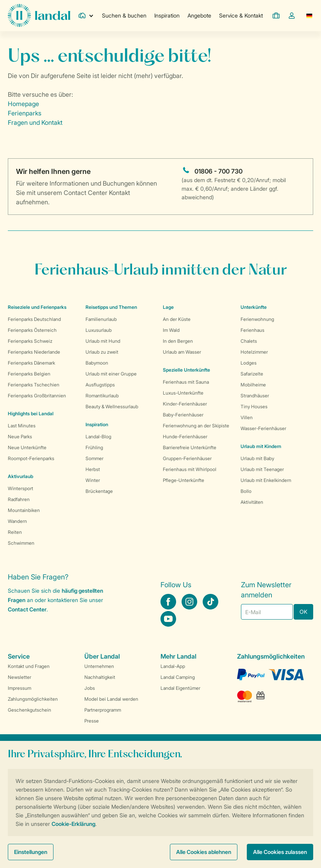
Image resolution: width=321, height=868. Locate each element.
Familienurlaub (101, 319)
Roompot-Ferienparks (31, 458)
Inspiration (167, 15)
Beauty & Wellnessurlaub (112, 407)
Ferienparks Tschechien (34, 385)
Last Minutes (22, 426)
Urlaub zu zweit (102, 352)
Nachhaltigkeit (100, 677)
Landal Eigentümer (180, 688)
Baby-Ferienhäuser (183, 415)
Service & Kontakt (241, 15)
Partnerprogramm (103, 710)
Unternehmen (99, 666)
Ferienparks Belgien (29, 374)
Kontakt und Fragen (29, 666)
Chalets (249, 341)
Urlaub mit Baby (257, 458)
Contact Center (27, 609)
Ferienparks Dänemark (31, 363)
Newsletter (20, 677)
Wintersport (21, 488)
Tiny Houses (254, 407)
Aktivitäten (252, 502)
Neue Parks (20, 437)
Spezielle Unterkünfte (186, 370)
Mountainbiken (24, 510)
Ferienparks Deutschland (34, 319)
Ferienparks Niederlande (34, 352)
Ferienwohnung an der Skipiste (196, 426)
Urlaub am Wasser (182, 352)
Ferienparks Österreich (32, 330)
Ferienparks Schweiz (30, 341)
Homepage (23, 104)
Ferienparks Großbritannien (37, 396)
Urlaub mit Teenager (262, 469)
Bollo (246, 491)
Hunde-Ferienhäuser (185, 437)
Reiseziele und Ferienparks (37, 307)
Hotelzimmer (254, 352)
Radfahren (19, 499)
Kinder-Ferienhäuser (185, 404)
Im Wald (171, 330)
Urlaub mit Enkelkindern (266, 480)
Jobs (90, 688)
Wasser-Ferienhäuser (263, 428)
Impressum (20, 688)
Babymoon (97, 363)
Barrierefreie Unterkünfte (190, 447)
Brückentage (99, 491)
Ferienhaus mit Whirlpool (190, 469)
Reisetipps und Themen (111, 307)
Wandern (17, 521)
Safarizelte (252, 374)
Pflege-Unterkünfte (184, 480)
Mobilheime (253, 385)
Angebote (199, 15)
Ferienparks (25, 113)
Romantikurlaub (102, 396)
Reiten (15, 532)
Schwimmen (21, 543)
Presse (92, 721)
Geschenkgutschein (29, 710)
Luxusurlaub (99, 330)
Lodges (249, 363)
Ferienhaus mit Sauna (186, 382)
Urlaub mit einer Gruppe (111, 374)
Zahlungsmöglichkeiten (33, 699)
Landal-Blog (98, 437)
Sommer (95, 458)
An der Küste (177, 319)
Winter (93, 480)
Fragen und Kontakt (35, 122)
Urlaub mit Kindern (261, 446)
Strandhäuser (255, 396)
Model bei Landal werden (111, 699)
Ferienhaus (252, 330)
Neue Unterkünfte (27, 447)
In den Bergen (178, 341)
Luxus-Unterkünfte (183, 393)
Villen (247, 417)
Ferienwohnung (257, 319)
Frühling (94, 447)
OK (303, 612)
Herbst (93, 469)
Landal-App (173, 666)
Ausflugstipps (100, 385)
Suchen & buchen (124, 15)
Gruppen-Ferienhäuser (187, 458)
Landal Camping (178, 677)
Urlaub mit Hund (103, 341)
